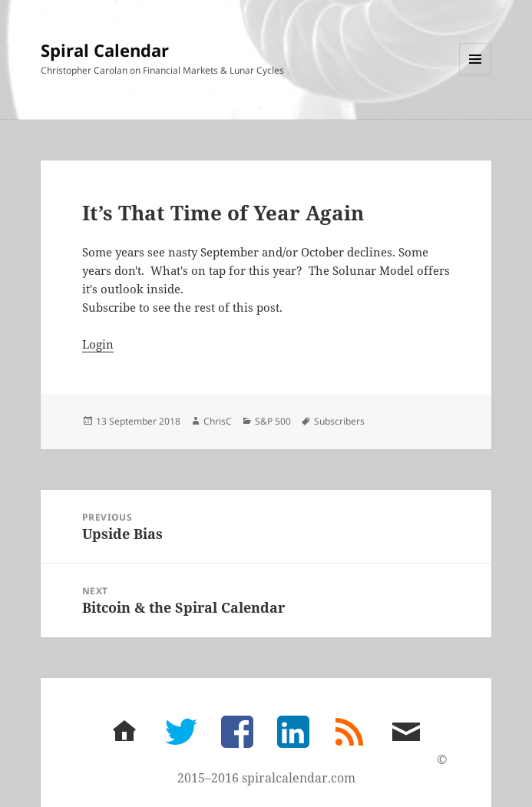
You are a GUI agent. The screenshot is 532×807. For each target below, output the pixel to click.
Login (98, 344)
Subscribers (339, 421)
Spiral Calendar (105, 50)
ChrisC (218, 421)
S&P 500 (273, 421)
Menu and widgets (476, 75)
